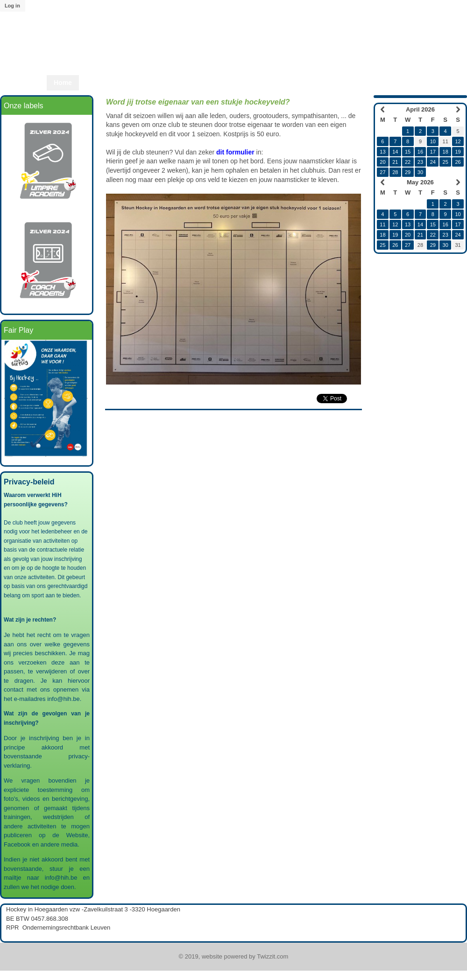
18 (446, 152)
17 (433, 152)
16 (420, 152)
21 (395, 162)
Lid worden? (302, 83)
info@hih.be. (65, 699)
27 (382, 172)
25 (446, 162)
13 (382, 152)
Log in (12, 6)
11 (382, 224)
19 (458, 152)
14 (395, 152)
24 (433, 162)
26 (458, 162)
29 (408, 172)
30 (420, 172)
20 (382, 162)
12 (458, 141)
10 (433, 141)
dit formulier (235, 152)
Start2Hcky (206, 83)
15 (408, 152)
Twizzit (346, 83)
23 (420, 162)
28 (395, 172)
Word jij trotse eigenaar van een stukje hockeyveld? (198, 102)
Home (63, 83)
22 (408, 162)
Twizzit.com (272, 956)
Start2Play (253, 83)
